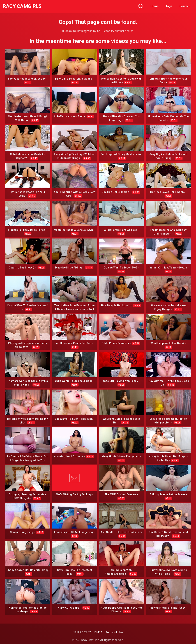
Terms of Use (114, 632)
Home (155, 6)
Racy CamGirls (22, 6)
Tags (169, 6)
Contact (185, 6)
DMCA (98, 632)
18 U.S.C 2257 (82, 632)
